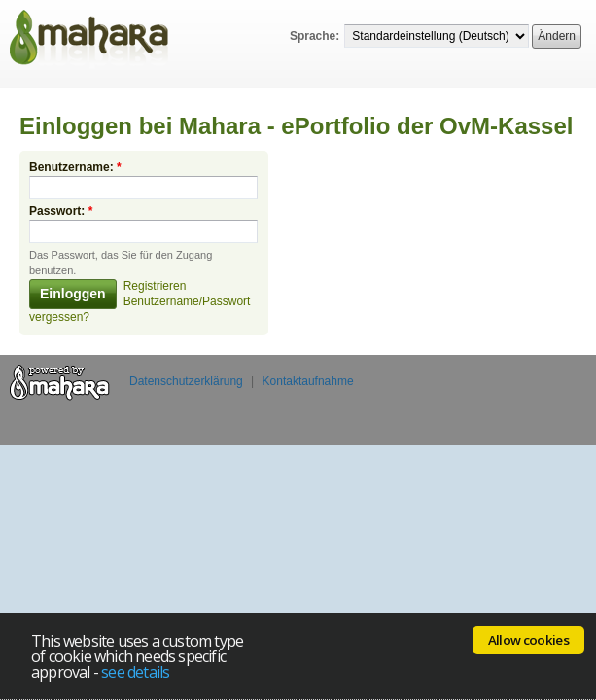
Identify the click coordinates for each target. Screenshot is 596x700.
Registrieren (155, 276)
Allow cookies (528, 640)
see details (135, 672)
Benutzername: (75, 157)
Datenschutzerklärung (186, 371)
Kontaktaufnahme (308, 371)
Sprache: (315, 36)
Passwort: (61, 201)
